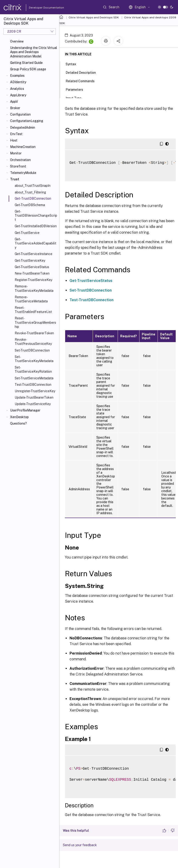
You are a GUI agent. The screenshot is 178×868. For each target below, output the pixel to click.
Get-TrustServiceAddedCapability (35, 243)
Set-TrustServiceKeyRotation (33, 369)
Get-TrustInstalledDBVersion (36, 226)
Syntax (73, 64)
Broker (15, 108)
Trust (15, 179)
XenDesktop (19, 417)
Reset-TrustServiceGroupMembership (35, 322)
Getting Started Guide (26, 63)
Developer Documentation (39, 8)
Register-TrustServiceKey (33, 280)
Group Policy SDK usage (28, 69)
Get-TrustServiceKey (30, 261)
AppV (14, 102)
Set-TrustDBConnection (32, 350)
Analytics (17, 89)
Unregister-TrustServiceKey (35, 391)
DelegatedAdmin (23, 128)
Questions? (18, 423)
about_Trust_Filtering (30, 192)
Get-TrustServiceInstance (33, 254)
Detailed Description (83, 72)
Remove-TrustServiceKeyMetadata (34, 288)
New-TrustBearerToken (32, 273)
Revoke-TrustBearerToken (34, 333)
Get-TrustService (27, 233)
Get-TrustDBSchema (30, 205)
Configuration (20, 114)
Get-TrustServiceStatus (32, 267)
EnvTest (16, 134)
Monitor (16, 153)
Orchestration (20, 160)
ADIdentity (18, 82)
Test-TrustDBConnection (33, 385)
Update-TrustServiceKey (33, 404)
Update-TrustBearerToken (34, 397)
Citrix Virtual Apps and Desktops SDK (94, 17)
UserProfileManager (25, 410)
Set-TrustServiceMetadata (34, 378)
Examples (17, 76)
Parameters (77, 89)
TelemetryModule (23, 173)
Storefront (18, 166)
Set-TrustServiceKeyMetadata (34, 359)
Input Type (76, 98)
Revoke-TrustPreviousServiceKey (33, 342)
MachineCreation (23, 147)
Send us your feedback (80, 845)
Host (14, 140)
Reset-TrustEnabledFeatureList (33, 310)
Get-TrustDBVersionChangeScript (36, 216)
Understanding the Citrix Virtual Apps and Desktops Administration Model (34, 52)
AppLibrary (18, 95)
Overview (17, 41)
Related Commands (83, 81)
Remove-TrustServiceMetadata (31, 299)
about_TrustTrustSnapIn (33, 186)
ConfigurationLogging (27, 121)
